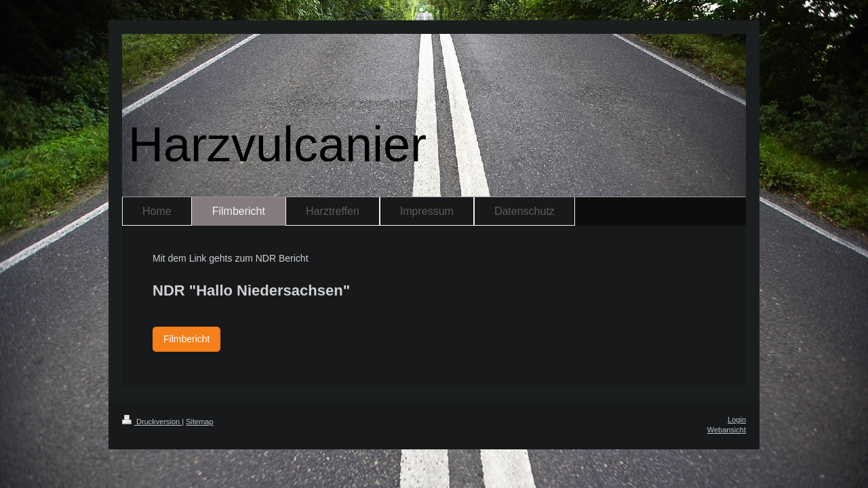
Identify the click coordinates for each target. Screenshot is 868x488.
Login (737, 420)
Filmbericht (186, 339)
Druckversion (152, 422)
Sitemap (199, 422)
